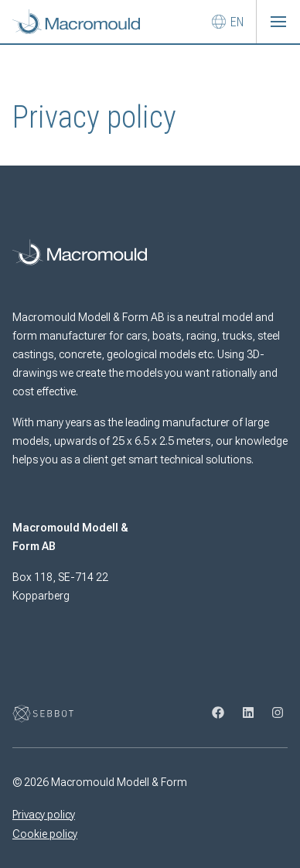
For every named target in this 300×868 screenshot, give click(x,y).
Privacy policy (44, 815)
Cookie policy (45, 834)
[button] (278, 22)
